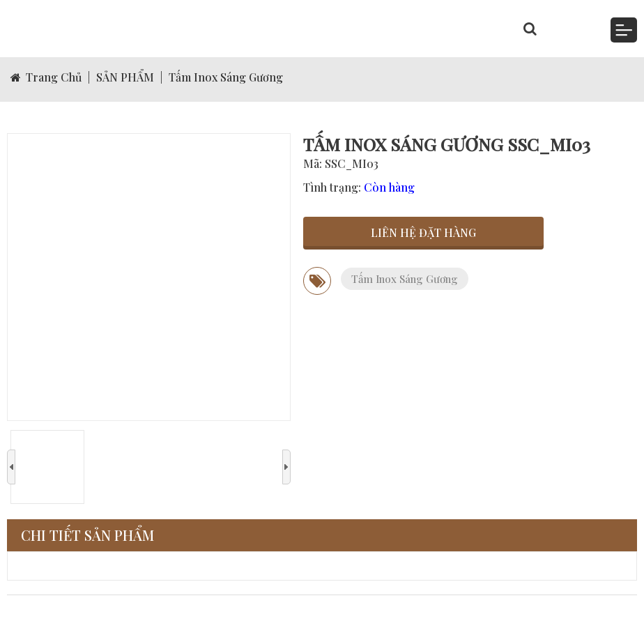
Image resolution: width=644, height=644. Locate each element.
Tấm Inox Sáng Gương (226, 77)
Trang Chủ (46, 77)
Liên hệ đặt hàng (423, 232)
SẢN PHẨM (125, 77)
